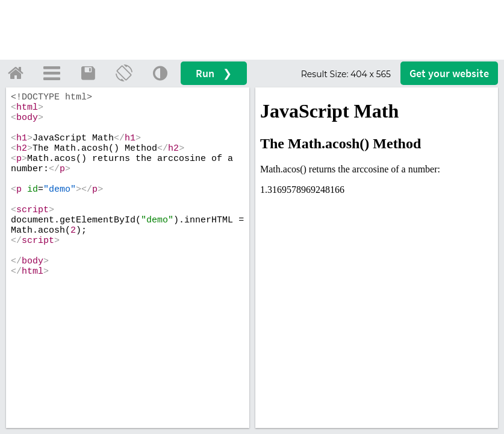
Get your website (449, 73)
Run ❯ (214, 73)
